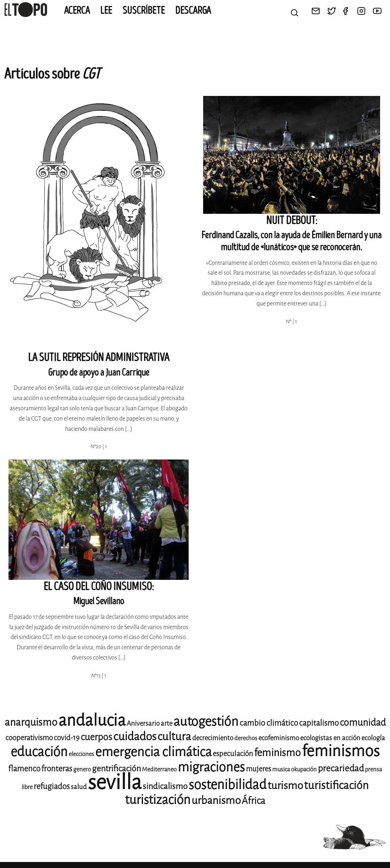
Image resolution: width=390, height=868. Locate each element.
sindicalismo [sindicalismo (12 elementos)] (165, 786)
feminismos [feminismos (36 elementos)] (341, 751)
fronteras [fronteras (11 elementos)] (57, 769)
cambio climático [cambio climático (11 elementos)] (269, 723)
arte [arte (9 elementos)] (167, 723)
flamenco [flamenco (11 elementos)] (24, 769)
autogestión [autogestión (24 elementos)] (206, 721)
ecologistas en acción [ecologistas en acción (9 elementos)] (330, 738)
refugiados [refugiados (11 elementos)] (52, 786)
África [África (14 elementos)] (253, 801)
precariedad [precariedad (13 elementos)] (341, 768)
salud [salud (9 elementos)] (79, 787)
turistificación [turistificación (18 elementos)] (336, 785)
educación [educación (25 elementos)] (39, 752)
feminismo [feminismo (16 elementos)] (277, 753)
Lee (106, 11)
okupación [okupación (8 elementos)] (304, 769)
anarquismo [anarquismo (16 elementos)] (31, 722)
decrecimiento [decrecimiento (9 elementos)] (213, 738)
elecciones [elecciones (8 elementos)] (81, 754)
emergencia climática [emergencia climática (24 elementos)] (153, 752)
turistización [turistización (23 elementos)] (158, 800)
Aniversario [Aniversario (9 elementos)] (143, 723)
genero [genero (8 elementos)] (82, 769)
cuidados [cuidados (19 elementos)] (135, 736)
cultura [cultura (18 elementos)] (174, 736)
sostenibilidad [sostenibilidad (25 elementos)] (228, 785)
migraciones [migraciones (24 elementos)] (211, 767)
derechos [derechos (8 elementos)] (246, 738)
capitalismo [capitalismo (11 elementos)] (319, 723)
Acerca (77, 11)
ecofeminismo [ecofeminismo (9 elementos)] (279, 738)
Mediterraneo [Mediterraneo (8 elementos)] (159, 769)
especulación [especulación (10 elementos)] (233, 754)
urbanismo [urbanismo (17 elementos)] (216, 800)
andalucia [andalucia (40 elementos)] (92, 720)
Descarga (193, 11)
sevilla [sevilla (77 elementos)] (115, 782)
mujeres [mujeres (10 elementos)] (259, 769)
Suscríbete (144, 11)
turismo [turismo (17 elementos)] (285, 786)
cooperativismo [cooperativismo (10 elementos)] (29, 738)
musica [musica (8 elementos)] (281, 769)
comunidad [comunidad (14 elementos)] (363, 723)
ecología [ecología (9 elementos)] (373, 738)
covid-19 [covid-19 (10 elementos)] (67, 738)
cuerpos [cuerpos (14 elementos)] (96, 737)
